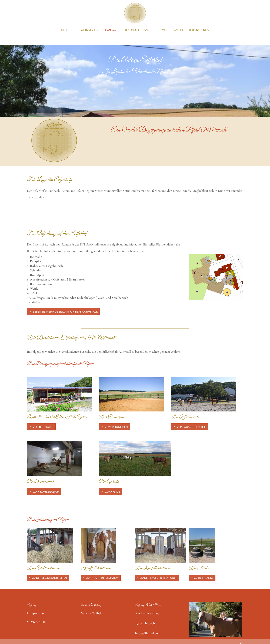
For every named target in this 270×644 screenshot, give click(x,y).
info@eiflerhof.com (148, 633)
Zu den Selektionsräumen (50, 578)
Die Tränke (199, 568)
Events (165, 30)
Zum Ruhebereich (46, 491)
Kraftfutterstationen (96, 568)
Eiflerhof (66, 30)
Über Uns (193, 30)
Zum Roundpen (116, 427)
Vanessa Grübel (91, 613)
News (207, 30)
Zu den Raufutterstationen (159, 578)
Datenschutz (38, 622)
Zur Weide (112, 491)
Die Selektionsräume (43, 568)
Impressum (37, 613)
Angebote (151, 30)
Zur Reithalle (43, 427)
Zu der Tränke (204, 578)
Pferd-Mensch (131, 30)
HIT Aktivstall (86, 30)
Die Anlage (110, 30)
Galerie (179, 30)
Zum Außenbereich (192, 427)
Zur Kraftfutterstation (102, 578)
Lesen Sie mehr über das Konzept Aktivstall (65, 311)
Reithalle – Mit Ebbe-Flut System (57, 417)
